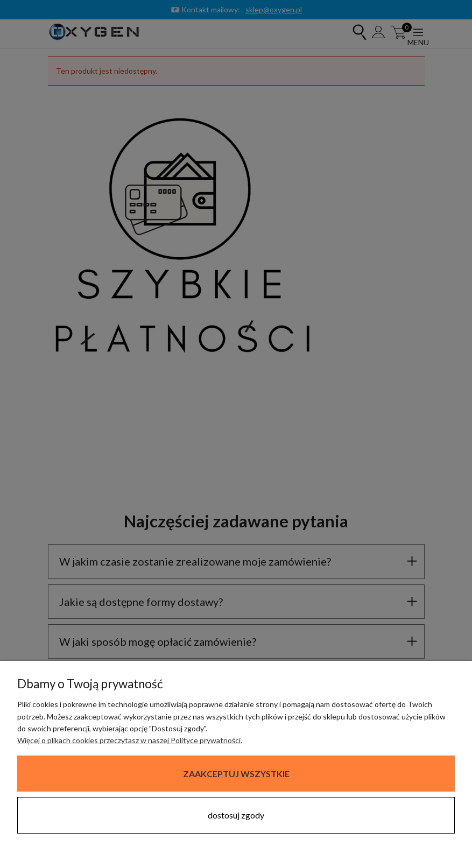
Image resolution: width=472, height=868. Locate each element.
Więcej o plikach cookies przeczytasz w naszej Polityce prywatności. (130, 740)
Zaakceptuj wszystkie (236, 774)
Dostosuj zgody (236, 815)
